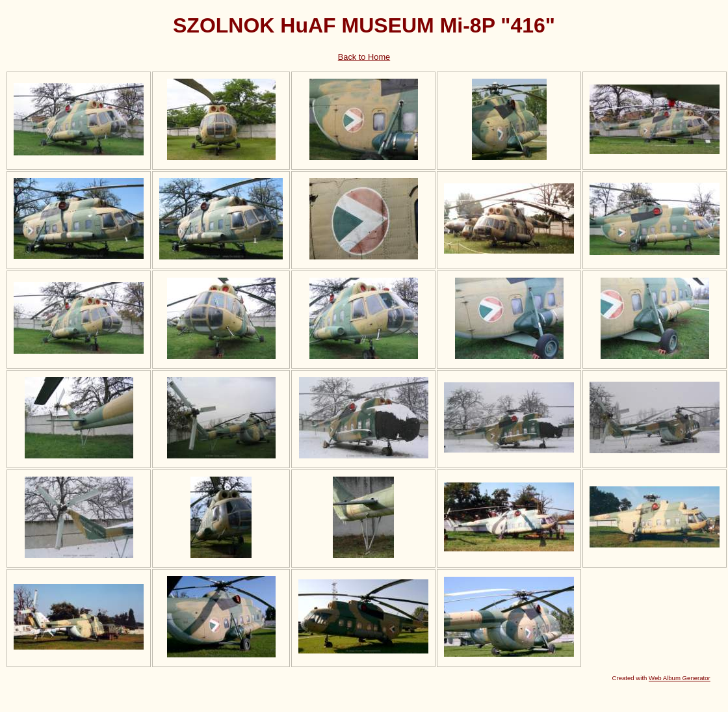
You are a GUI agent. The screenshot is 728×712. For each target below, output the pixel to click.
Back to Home (364, 57)
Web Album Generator (680, 678)
